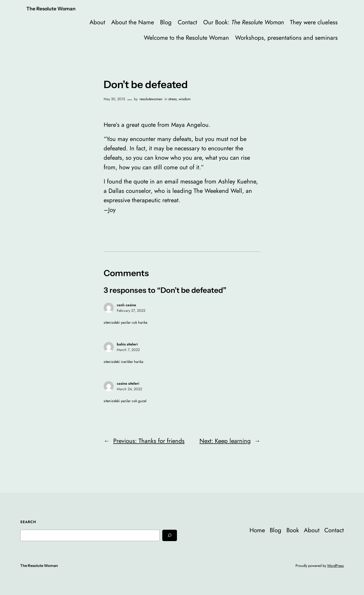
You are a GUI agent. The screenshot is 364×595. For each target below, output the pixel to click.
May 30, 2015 (114, 99)
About (97, 22)
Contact (187, 22)
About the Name (133, 22)
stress (173, 99)
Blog (166, 22)
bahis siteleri (127, 344)
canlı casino (126, 305)
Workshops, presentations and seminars (286, 38)
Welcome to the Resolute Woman (186, 38)
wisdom (185, 99)
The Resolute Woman (51, 9)
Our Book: (244, 22)
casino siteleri (128, 383)
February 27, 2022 (131, 311)
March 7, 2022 (128, 350)
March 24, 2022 (129, 389)
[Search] (170, 535)
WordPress (335, 566)
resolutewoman (151, 99)
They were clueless (314, 22)
